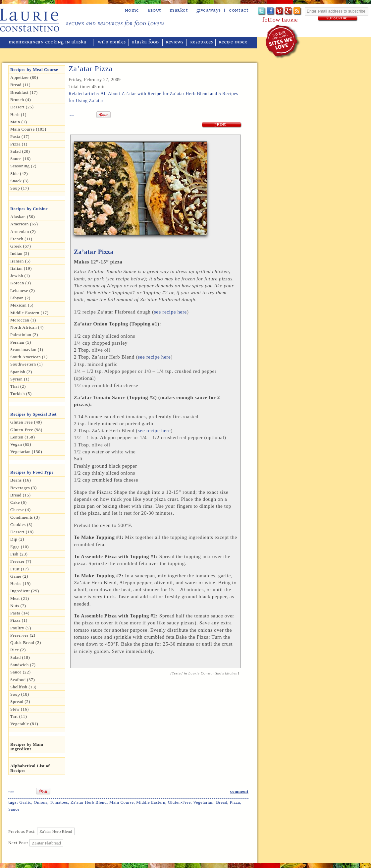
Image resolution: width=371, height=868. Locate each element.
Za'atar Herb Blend (56, 831)
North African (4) (27, 327)
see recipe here (170, 312)
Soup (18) (20, 694)
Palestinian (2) (24, 335)
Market (179, 10)
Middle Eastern (151, 802)
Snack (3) (19, 181)
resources (202, 43)
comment (239, 791)
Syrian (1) (20, 379)
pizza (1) (19, 620)
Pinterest (280, 11)
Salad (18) (20, 657)
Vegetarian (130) (26, 452)
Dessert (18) (22, 532)
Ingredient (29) (25, 591)
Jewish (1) (20, 276)
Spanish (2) (21, 372)
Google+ (289, 11)
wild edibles (112, 43)
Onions (41, 802)
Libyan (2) (20, 298)
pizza (235, 802)
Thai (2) (18, 386)
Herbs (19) (21, 583)
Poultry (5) (21, 628)
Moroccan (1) (23, 320)
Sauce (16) (21, 159)
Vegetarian (203, 802)
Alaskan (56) (23, 217)
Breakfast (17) (24, 92)
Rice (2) (18, 650)
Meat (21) (20, 598)
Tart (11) (19, 716)
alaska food (146, 43)
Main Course (122, 802)
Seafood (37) (23, 680)
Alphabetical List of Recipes (30, 768)
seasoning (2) (23, 166)
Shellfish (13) (23, 687)
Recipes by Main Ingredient (27, 747)
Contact (239, 10)
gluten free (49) (26, 422)
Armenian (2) (23, 231)
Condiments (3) (25, 517)
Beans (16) (21, 480)
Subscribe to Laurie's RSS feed (298, 11)
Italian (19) (21, 268)
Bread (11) (20, 85)
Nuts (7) (18, 606)
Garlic (25, 802)
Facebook (271, 11)
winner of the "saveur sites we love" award (283, 42)
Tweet (72, 115)
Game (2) (19, 576)
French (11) (21, 239)
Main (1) (19, 122)
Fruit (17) (20, 569)
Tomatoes (59, 802)
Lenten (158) (23, 437)
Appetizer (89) (24, 77)
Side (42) (19, 174)
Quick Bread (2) (26, 642)
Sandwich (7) (23, 665)
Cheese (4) (21, 510)
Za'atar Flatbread (47, 843)
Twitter (262, 11)
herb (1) (18, 115)
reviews (175, 43)
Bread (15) (21, 495)
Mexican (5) (22, 305)
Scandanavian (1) (27, 349)
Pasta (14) (20, 613)
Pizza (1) (19, 144)
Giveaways (209, 10)
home (132, 10)
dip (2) (17, 539)
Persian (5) (21, 342)
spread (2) (20, 701)
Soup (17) (20, 188)
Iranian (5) (21, 261)
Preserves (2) (23, 635)
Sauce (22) (21, 672)
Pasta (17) (20, 136)
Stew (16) (20, 709)
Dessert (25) (22, 107)
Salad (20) (20, 151)
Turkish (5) (21, 394)
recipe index (234, 43)
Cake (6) (19, 502)
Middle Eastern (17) (29, 313)
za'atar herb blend (89, 802)
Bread (222, 802)
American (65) (24, 224)
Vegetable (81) (24, 724)
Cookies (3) (21, 524)
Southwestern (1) (26, 364)
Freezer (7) (21, 561)
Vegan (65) (21, 444)
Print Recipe (222, 125)
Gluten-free (179, 802)
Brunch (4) (21, 100)
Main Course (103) (28, 129)
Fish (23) (19, 554)
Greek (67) (21, 246)
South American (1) (29, 357)
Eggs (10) (20, 547)
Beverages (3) (24, 488)
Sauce (14, 809)
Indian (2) (20, 253)
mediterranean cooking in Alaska (50, 43)
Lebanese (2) (23, 290)
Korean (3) (21, 283)
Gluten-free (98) (26, 430)
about (154, 10)
